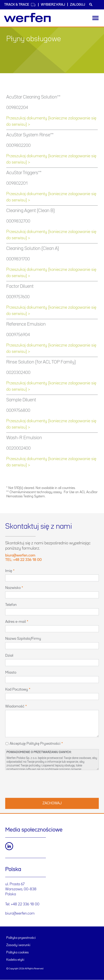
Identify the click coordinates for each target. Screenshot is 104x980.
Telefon (11, 605)
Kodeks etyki (15, 960)
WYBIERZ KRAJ (53, 5)
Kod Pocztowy (17, 690)
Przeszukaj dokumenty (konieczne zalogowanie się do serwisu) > (51, 121)
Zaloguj (78, 5)
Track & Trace (20, 5)
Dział (9, 656)
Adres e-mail (16, 622)
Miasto (11, 673)
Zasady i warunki (18, 945)
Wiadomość (15, 706)
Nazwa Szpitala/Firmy (23, 639)
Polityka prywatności (21, 938)
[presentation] (37, 783)
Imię (9, 571)
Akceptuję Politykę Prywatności (35, 744)
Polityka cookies (18, 953)
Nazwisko (13, 588)
